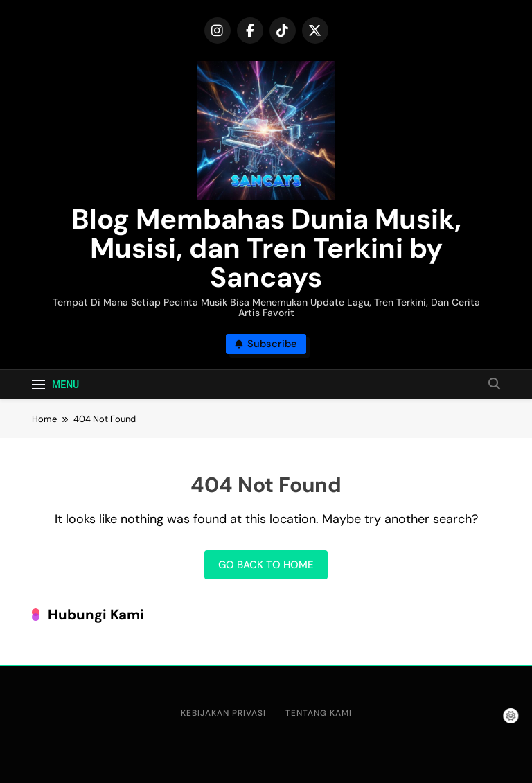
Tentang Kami (319, 713)
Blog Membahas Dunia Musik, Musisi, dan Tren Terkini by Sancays (266, 248)
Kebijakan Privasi (223, 713)
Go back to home (266, 565)
